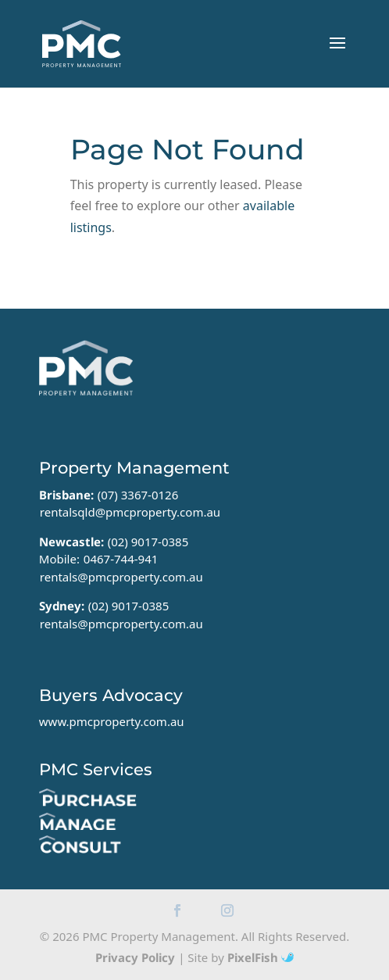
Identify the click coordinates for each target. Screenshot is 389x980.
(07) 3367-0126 (138, 495)
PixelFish (261, 957)
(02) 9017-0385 (148, 542)
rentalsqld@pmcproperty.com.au (130, 512)
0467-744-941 (121, 559)
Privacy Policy (135, 957)
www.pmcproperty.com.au (112, 721)
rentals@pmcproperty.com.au (121, 577)
